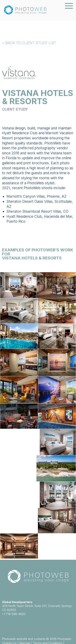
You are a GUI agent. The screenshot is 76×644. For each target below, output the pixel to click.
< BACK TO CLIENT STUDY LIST (29, 43)
